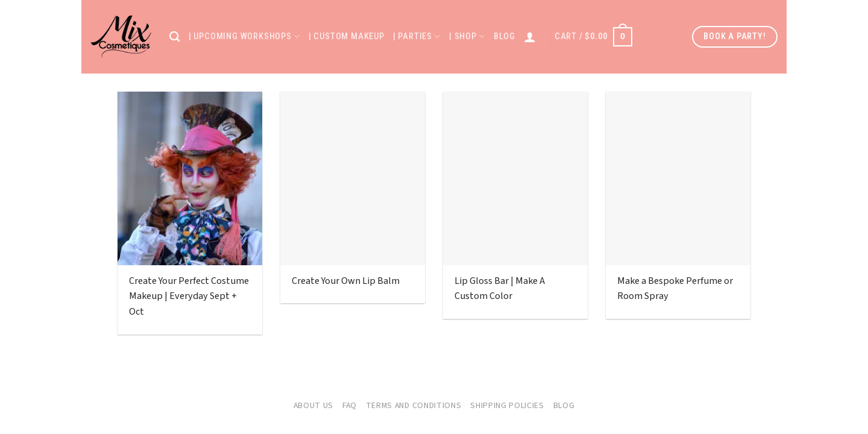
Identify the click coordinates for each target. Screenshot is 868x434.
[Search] (175, 37)
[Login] (530, 37)
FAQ (350, 406)
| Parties (417, 36)
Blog (505, 36)
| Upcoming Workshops (244, 36)
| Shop (467, 36)
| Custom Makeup (347, 36)
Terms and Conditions (414, 406)
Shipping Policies (507, 406)
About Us (314, 406)
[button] (593, 37)
